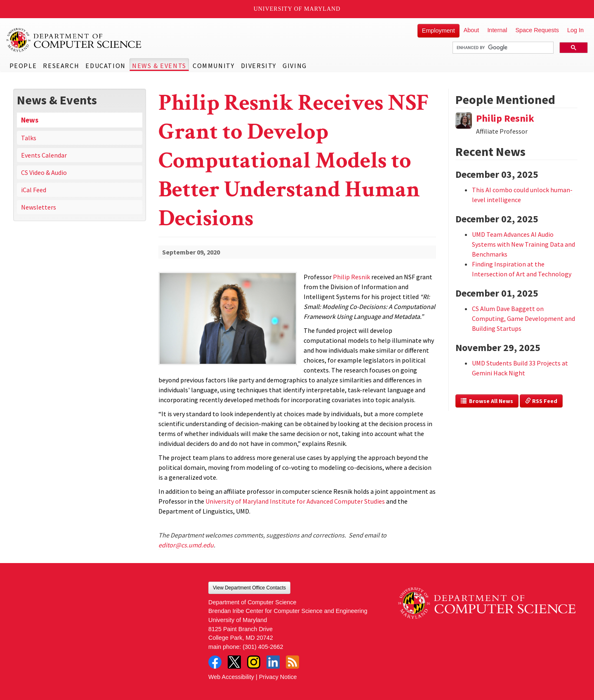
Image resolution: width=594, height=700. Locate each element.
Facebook (215, 662)
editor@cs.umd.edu (186, 545)
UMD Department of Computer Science (74, 40)
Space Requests (537, 30)
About (471, 30)
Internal (497, 30)
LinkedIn (273, 662)
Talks (29, 138)
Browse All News (487, 401)
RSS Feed (541, 401)
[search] (502, 48)
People (23, 66)
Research (61, 66)
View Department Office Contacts (249, 588)
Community (213, 66)
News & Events (159, 66)
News (30, 120)
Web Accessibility (231, 677)
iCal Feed (34, 190)
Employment (438, 31)
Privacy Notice (278, 677)
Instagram (254, 662)
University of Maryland (297, 9)
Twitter (234, 662)
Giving (295, 66)
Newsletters (39, 207)
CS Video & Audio (44, 172)
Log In (575, 30)
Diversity (259, 66)
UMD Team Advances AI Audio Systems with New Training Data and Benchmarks (523, 244)
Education (105, 66)
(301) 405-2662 (263, 647)
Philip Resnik (505, 118)
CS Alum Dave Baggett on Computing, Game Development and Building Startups (523, 318)
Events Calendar (44, 155)
